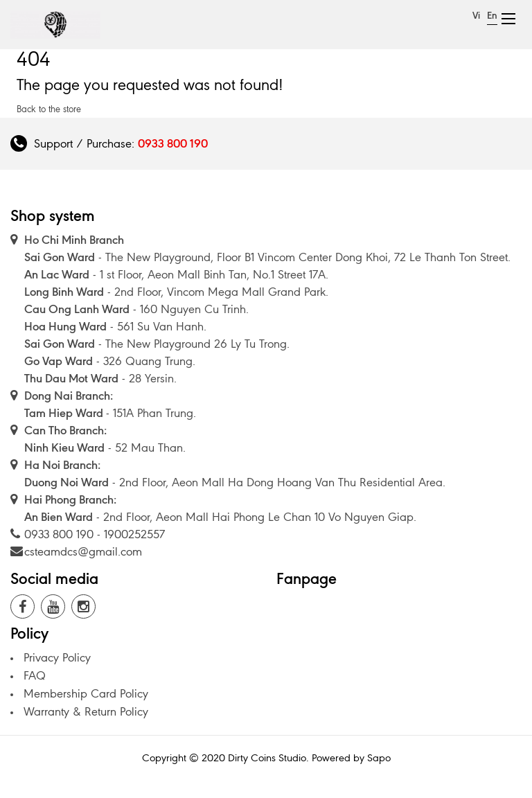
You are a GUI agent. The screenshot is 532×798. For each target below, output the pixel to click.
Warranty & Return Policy (86, 711)
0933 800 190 (173, 143)
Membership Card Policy (86, 693)
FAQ (35, 675)
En (492, 16)
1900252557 (134, 534)
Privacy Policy (57, 657)
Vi (476, 16)
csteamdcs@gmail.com (83, 551)
